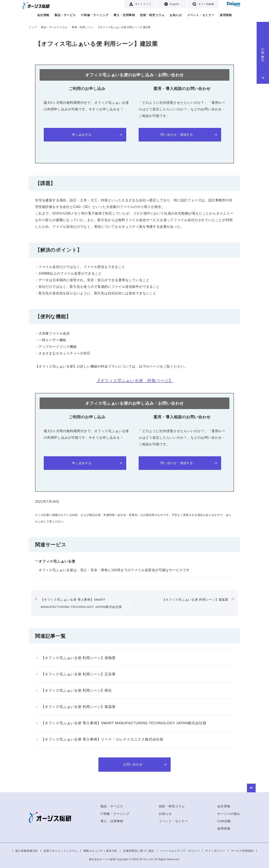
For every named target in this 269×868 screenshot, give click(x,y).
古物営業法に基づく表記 (139, 851)
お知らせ (176, 15)
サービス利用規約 (242, 851)
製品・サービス (65, 15)
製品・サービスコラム (54, 27)
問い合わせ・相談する (189, 135)
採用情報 (226, 15)
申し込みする (97, 135)
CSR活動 (224, 821)
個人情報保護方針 (27, 851)
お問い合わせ (263, 62)
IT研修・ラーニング (95, 15)
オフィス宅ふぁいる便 (55, 561)
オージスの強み (229, 814)
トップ (33, 27)
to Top (228, 786)
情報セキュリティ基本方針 (100, 851)
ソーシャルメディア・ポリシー (180, 851)
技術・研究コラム (152, 15)
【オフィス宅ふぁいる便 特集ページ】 (134, 381)
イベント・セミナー (201, 15)
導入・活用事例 (124, 15)
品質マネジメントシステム (61, 851)
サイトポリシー (215, 851)
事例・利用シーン (82, 27)
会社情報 (43, 15)
